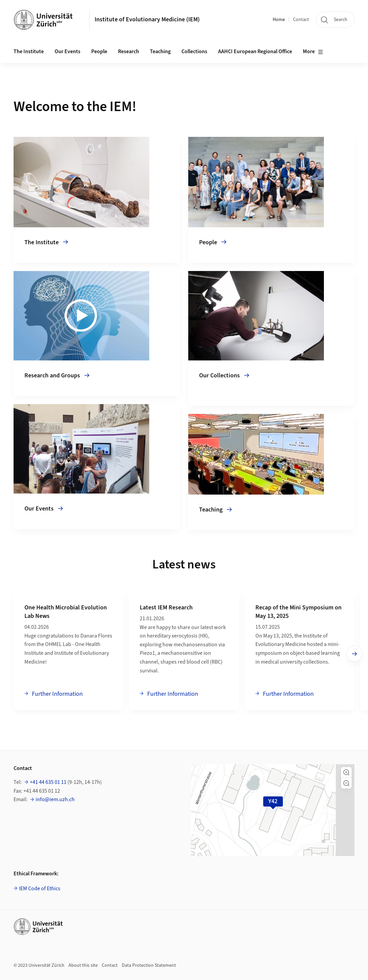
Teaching (160, 51)
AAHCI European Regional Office (255, 51)
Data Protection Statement (149, 965)
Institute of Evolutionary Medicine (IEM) (147, 19)
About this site (83, 965)
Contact (301, 20)
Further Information (57, 694)
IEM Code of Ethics (40, 889)
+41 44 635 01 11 (48, 782)
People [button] (99, 51)
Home (279, 20)
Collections (194, 51)
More (313, 52)
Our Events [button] (67, 51)
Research (129, 51)
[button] (346, 772)
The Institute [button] (29, 51)
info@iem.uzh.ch (55, 799)
